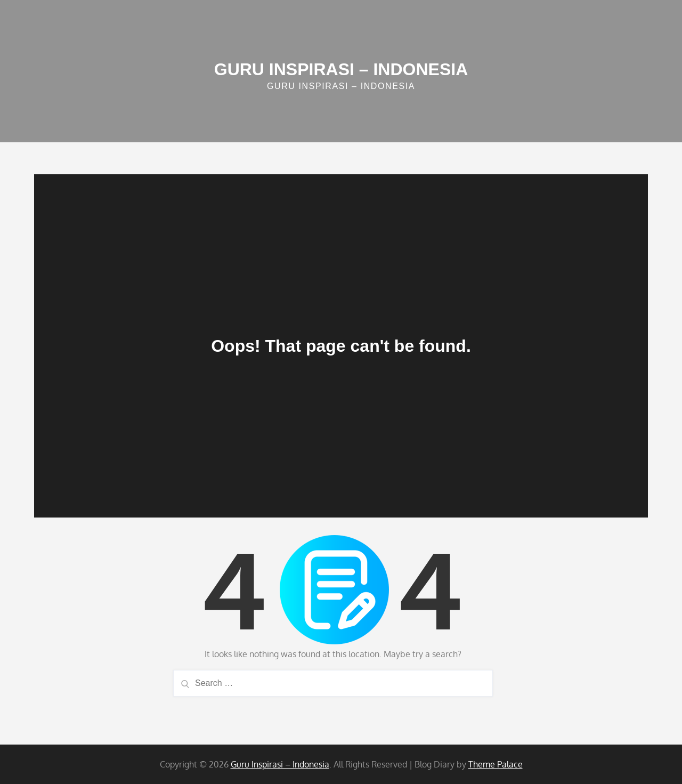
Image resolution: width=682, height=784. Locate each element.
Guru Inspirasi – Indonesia (341, 69)
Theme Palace (496, 764)
